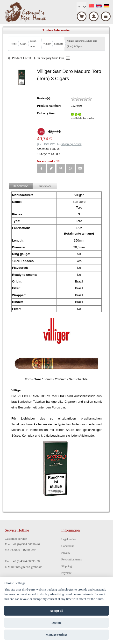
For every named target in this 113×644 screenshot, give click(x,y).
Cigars (23, 44)
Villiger (47, 44)
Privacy (66, 553)
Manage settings (56, 634)
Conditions (68, 546)
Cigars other (33, 44)
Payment (66, 573)
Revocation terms (71, 559)
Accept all (56, 611)
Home (14, 44)
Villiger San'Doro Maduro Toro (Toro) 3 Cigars (82, 44)
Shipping (67, 566)
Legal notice (69, 539)
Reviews (45, 186)
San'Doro (59, 44)
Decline (56, 623)
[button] (41, 168)
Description (21, 186)
